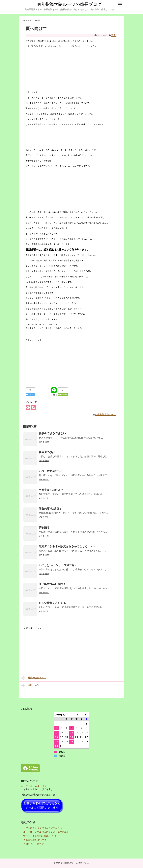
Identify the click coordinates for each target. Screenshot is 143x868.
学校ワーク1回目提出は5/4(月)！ (40, 836)
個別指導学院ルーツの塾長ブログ (69, 4)
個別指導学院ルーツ (106, 415)
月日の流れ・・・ (34, 678)
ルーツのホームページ (32, 786)
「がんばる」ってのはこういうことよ (43, 828)
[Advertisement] (71, 362)
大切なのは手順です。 (35, 844)
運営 (114, 35)
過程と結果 (30, 686)
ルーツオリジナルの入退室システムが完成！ (46, 832)
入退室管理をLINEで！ (35, 840)
